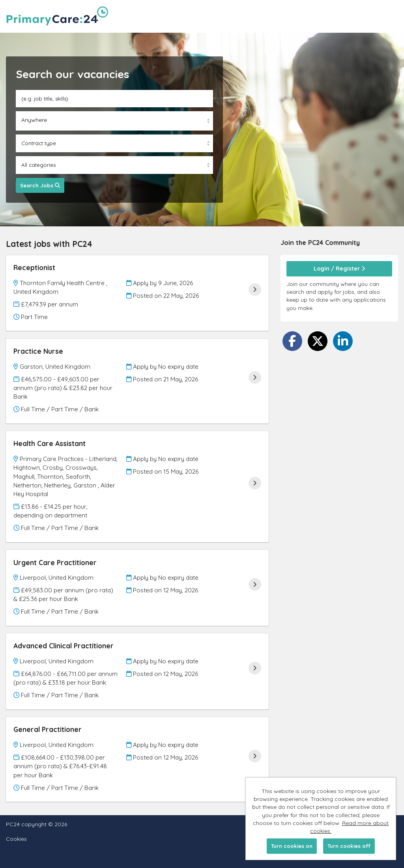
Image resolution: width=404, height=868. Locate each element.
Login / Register (339, 269)
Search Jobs (40, 185)
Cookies (16, 839)
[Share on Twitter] (318, 341)
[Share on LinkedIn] (343, 341)
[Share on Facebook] (292, 341)
